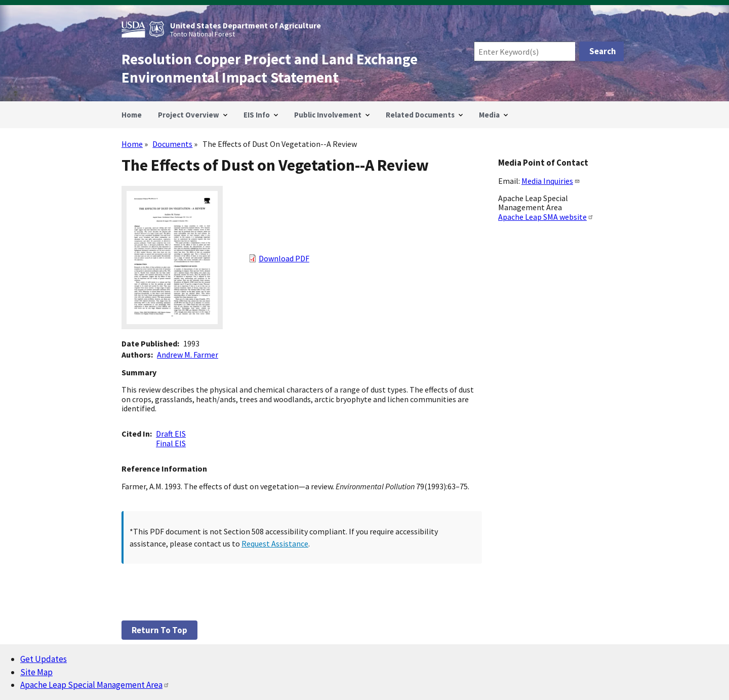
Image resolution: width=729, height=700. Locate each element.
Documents (172, 144)
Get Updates (44, 659)
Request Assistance (275, 543)
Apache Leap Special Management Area (95, 685)
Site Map (36, 672)
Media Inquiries (551, 181)
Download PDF (284, 258)
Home (132, 144)
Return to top (159, 630)
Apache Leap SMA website (546, 217)
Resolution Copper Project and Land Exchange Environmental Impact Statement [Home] (270, 68)
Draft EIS (171, 434)
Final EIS (171, 443)
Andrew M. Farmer (188, 355)
